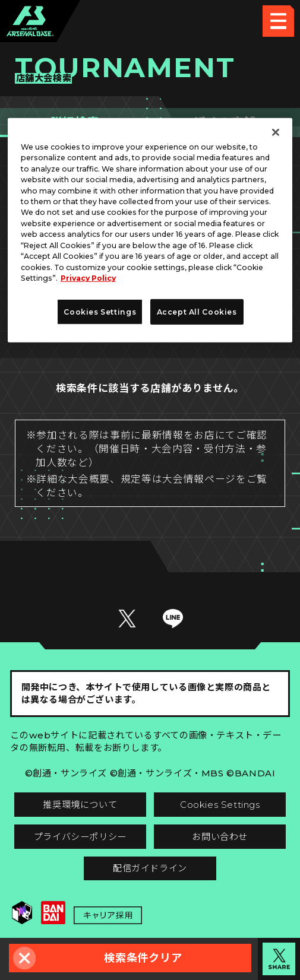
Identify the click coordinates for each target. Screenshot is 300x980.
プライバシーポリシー (80, 837)
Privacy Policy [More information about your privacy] (88, 278)
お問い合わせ (220, 837)
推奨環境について (80, 805)
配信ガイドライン (150, 868)
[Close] (276, 132)
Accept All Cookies (197, 312)
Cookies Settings (220, 805)
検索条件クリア (143, 958)
